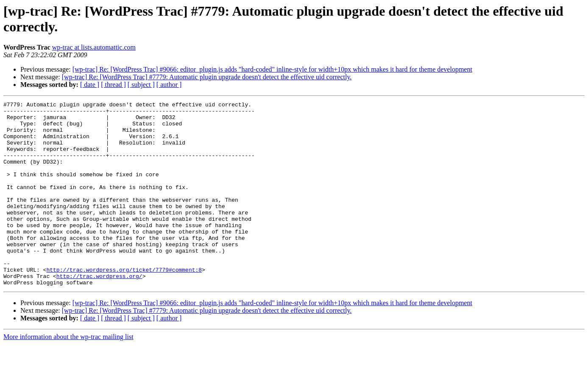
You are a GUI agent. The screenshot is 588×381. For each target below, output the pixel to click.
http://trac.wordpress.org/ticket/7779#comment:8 (124, 304)
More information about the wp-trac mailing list (68, 374)
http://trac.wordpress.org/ (99, 311)
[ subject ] (141, 85)
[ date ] (90, 85)
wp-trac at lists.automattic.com (94, 47)
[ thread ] (113, 85)
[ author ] (169, 85)
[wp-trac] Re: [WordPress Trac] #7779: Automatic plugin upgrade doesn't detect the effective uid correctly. (207, 77)
